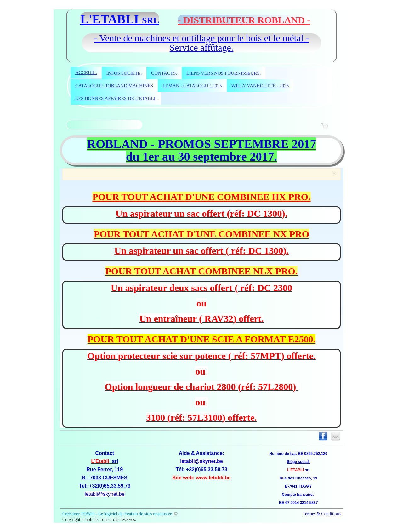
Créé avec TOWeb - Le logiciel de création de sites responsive (117, 514)
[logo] (201, 19)
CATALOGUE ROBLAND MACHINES (114, 86)
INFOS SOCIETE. (124, 73)
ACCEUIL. (86, 72)
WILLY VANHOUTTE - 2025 (260, 86)
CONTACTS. (164, 73)
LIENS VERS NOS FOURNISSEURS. (224, 73)
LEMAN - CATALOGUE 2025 (192, 86)
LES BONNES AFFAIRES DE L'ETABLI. (116, 98)
